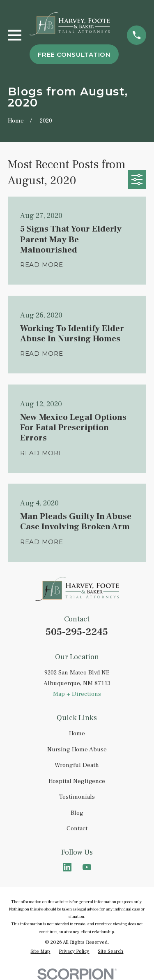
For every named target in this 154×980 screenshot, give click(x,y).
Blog (77, 813)
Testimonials (77, 797)
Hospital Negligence (77, 781)
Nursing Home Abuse (77, 749)
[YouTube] (87, 867)
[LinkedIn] (67, 867)
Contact (77, 828)
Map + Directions (77, 694)
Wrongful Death (77, 765)
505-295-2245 (77, 632)
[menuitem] (40, 952)
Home (77, 733)
